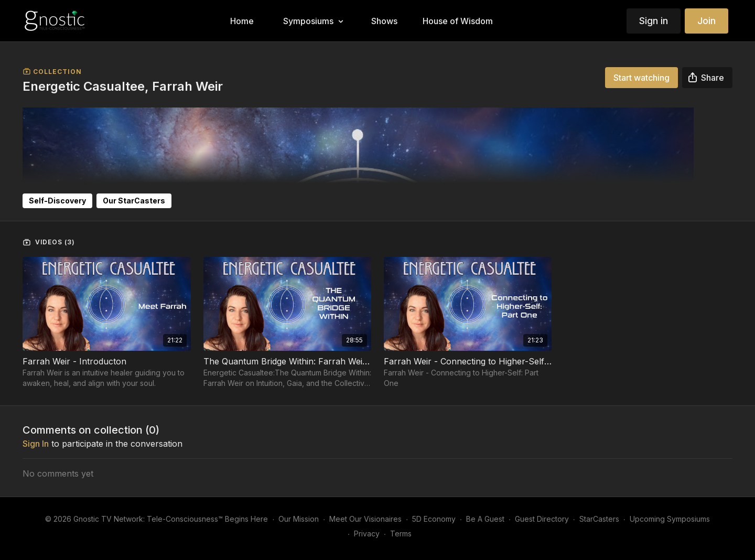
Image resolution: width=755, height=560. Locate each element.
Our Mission (299, 519)
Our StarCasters (134, 201)
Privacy (367, 534)
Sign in (654, 21)
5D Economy (434, 519)
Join (707, 21)
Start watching (641, 78)
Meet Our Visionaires (365, 519)
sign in (36, 444)
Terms (401, 534)
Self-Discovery (57, 201)
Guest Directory (542, 519)
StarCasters (599, 519)
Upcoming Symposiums (670, 519)
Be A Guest (485, 519)
